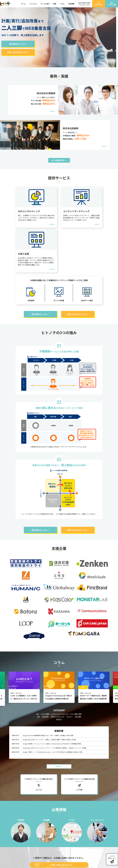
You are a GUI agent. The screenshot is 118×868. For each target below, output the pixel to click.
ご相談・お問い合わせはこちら (61, 865)
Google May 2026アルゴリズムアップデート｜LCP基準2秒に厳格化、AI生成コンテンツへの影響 (54, 748)
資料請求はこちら (17, 44)
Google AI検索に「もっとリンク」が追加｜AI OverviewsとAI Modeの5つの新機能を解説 (52, 744)
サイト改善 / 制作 (76, 714)
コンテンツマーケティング (60, 714)
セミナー (70, 717)
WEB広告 (45, 717)
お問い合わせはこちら (17, 52)
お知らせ (59, 719)
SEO (38, 714)
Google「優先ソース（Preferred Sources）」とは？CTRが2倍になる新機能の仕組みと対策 (52, 752)
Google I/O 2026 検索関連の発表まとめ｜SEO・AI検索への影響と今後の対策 (48, 735)
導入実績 (78, 717)
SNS (38, 717)
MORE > (53, 111)
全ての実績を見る (58, 160)
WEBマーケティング (58, 717)
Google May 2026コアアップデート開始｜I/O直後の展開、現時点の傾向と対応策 (49, 740)
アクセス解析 (45, 714)
